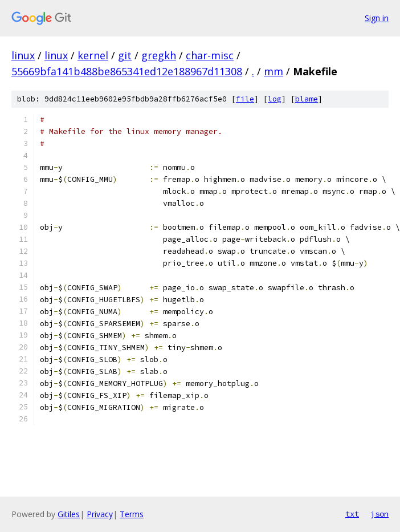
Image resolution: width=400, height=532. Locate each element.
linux (23, 55)
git (125, 55)
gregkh (159, 55)
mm (274, 71)
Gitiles (69, 514)
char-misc (210, 55)
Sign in (377, 18)
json (379, 514)
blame (307, 99)
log (275, 99)
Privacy (100, 514)
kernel (93, 55)
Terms (132, 514)
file (245, 99)
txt (352, 514)
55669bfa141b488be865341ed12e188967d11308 (127, 71)
